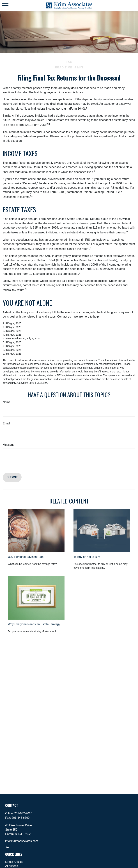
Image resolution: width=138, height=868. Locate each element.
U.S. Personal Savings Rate (26, 557)
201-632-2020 (23, 813)
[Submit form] (12, 477)
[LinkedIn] (8, 847)
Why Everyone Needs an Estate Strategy (34, 624)
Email (6, 423)
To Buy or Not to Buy (87, 557)
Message (9, 445)
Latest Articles (14, 862)
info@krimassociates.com (22, 841)
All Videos (12, 866)
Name (7, 402)
